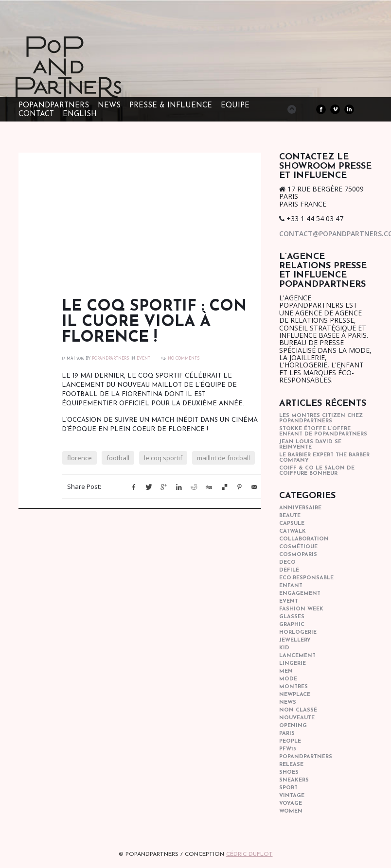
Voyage (291, 804)
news (288, 703)
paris (287, 734)
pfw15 (288, 749)
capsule (292, 524)
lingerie (293, 664)
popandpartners (306, 757)
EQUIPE (235, 106)
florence (80, 458)
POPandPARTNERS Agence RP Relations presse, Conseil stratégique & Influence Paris (87, 83)
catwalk (293, 531)
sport (288, 788)
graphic (292, 625)
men (286, 671)
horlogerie (298, 633)
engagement (300, 594)
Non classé (298, 710)
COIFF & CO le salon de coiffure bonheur (317, 471)
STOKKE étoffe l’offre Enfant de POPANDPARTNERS (323, 432)
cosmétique (298, 547)
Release (291, 765)
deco (287, 563)
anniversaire (300, 508)
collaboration (304, 539)
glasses (292, 617)
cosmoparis (298, 555)
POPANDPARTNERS (110, 359)
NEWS (109, 106)
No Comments (184, 359)
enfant (291, 586)
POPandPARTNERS (54, 106)
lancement (297, 656)
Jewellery (295, 640)
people (290, 741)
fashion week (301, 609)
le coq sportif (163, 458)
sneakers (294, 780)
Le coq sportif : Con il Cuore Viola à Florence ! (154, 322)
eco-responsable (306, 578)
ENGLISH (80, 114)
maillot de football (223, 458)
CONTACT (36, 114)
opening (293, 726)
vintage (292, 796)
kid (284, 648)
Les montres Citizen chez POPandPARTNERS (321, 418)
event (143, 359)
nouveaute (297, 718)
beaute (290, 516)
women (291, 811)
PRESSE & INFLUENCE (171, 106)
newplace (295, 695)
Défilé (289, 570)
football (118, 458)
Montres (293, 687)
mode (288, 679)
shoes (289, 773)
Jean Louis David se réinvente (310, 445)
